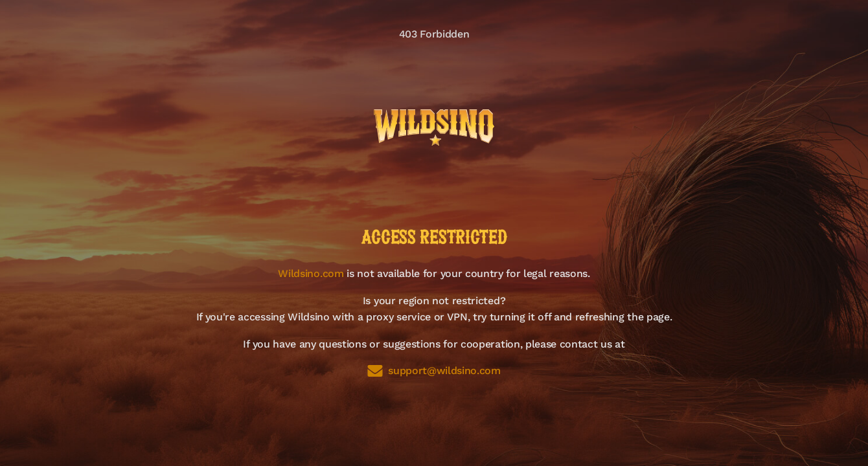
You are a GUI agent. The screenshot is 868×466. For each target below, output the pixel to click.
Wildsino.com (311, 273)
